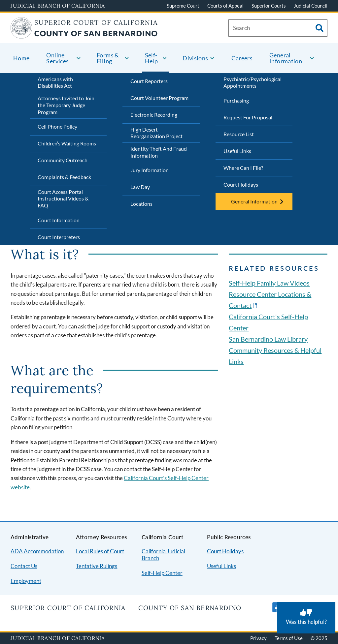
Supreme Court (183, 6)
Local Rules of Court (100, 551)
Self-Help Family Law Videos (269, 283)
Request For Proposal (248, 117)
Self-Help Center (162, 573)
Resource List (239, 134)
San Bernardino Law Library (268, 339)
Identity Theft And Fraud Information (159, 152)
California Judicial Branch (163, 555)
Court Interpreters (59, 237)
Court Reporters (149, 81)
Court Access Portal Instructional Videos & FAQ (63, 199)
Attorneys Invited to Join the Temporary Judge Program (66, 105)
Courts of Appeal (225, 6)
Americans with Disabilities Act (55, 82)
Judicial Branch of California (58, 6)
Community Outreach (63, 160)
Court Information (59, 220)
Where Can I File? (243, 168)
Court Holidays (241, 184)
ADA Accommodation (37, 551)
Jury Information (150, 170)
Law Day (140, 187)
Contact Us (24, 566)
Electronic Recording (154, 115)
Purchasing (236, 100)
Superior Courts (269, 6)
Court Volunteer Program (159, 98)
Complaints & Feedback (64, 177)
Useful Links (237, 151)
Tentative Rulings (97, 566)
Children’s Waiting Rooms (67, 143)
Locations (141, 204)
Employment (26, 581)
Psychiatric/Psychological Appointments (253, 82)
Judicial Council (311, 6)
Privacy (258, 638)
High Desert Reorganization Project (156, 133)
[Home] (84, 34)
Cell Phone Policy (57, 126)
